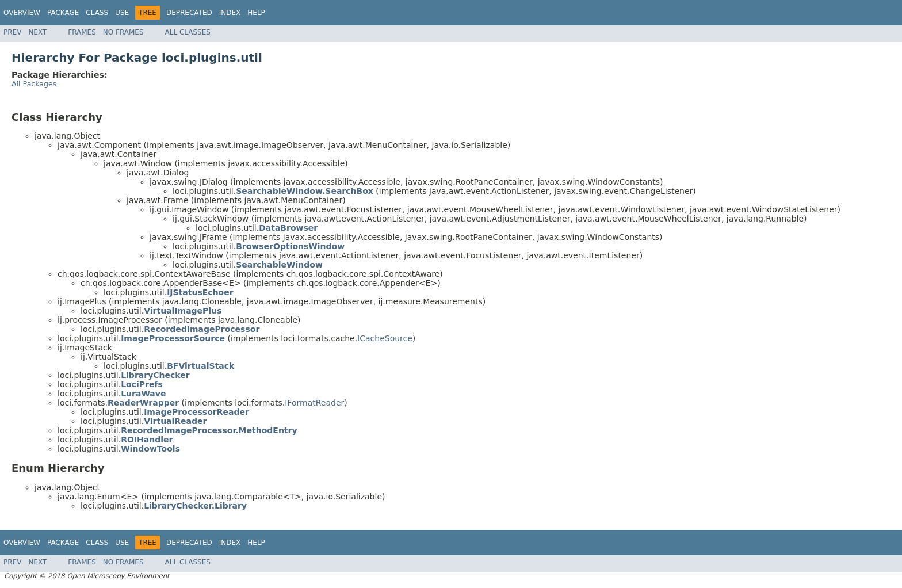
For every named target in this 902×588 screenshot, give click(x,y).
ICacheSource (385, 338)
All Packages (34, 84)
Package (63, 13)
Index (230, 13)
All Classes (188, 32)
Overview (22, 13)
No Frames (123, 32)
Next (37, 32)
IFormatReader (314, 403)
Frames (82, 32)
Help (256, 13)
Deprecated (189, 13)
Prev (12, 32)
